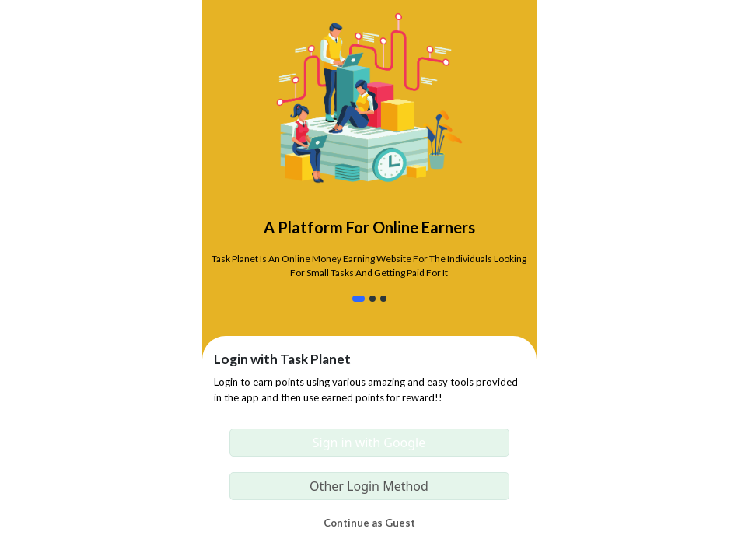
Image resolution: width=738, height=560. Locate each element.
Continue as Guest (369, 523)
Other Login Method (369, 486)
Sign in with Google (369, 443)
